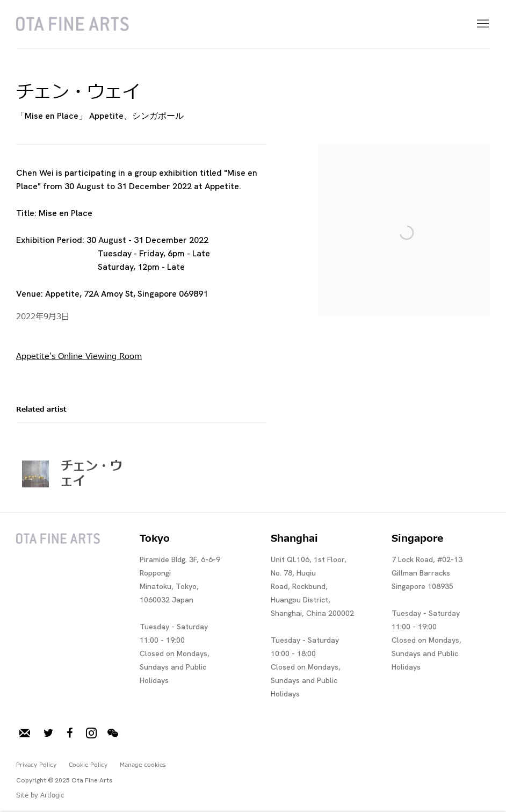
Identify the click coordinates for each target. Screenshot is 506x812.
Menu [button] (482, 24)
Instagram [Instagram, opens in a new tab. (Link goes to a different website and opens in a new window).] (91, 734)
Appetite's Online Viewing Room (79, 357)
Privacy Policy (36, 765)
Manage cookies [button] (143, 765)
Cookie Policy (88, 765)
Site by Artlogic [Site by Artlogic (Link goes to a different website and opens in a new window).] (40, 795)
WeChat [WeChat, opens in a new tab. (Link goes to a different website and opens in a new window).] (113, 734)
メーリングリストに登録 (25, 734)
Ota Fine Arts (73, 24)
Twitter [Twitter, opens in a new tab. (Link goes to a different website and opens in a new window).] (48, 734)
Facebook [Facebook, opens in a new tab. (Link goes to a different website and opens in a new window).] (70, 734)
